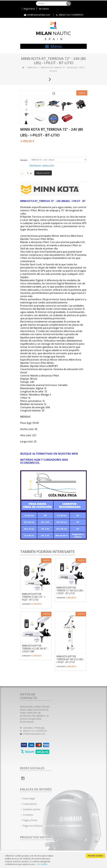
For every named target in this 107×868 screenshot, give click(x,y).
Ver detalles (42, 864)
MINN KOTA (32, 68)
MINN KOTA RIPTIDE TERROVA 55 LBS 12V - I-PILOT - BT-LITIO (34, 597)
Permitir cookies (95, 856)
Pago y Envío (30, 820)
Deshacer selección (42, 165)
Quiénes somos (32, 809)
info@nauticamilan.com (39, 15)
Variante (24, 160)
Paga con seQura (32, 826)
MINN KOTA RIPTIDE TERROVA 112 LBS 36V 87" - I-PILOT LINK (35, 648)
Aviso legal (29, 798)
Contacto (28, 815)
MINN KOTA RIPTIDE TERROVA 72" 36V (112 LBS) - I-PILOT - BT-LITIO (70, 590)
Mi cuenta (44, 9)
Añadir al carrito (43, 173)
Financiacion (30, 804)
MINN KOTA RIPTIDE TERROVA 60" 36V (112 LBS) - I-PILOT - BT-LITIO (70, 659)
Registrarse (29, 9)
